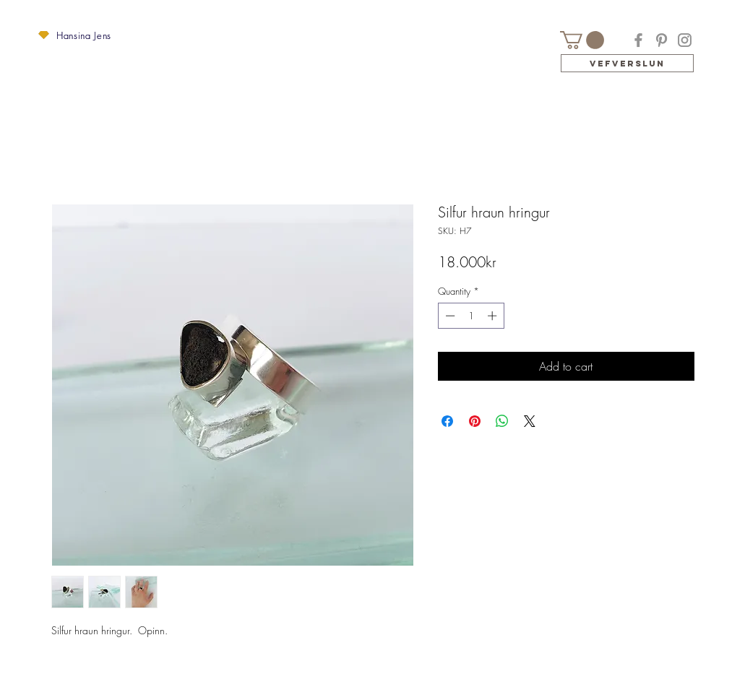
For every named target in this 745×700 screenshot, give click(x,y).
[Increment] (494, 316)
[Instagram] (685, 40)
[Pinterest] (662, 40)
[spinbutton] (471, 316)
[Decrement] (449, 316)
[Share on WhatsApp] (502, 421)
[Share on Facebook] (447, 421)
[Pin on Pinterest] (475, 421)
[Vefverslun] (627, 63)
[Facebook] (638, 40)
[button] (44, 35)
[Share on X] (530, 421)
